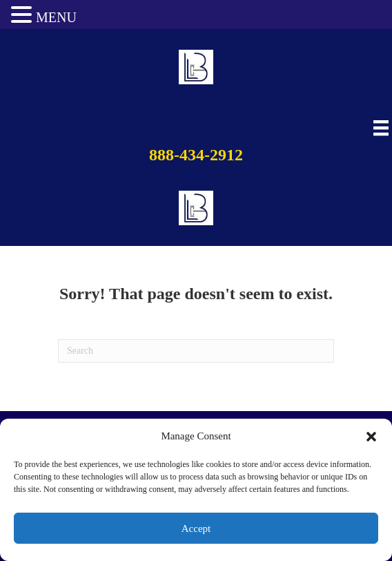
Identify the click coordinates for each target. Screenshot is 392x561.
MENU (56, 17)
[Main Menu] (379, 128)
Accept (196, 529)
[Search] (196, 351)
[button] (371, 437)
